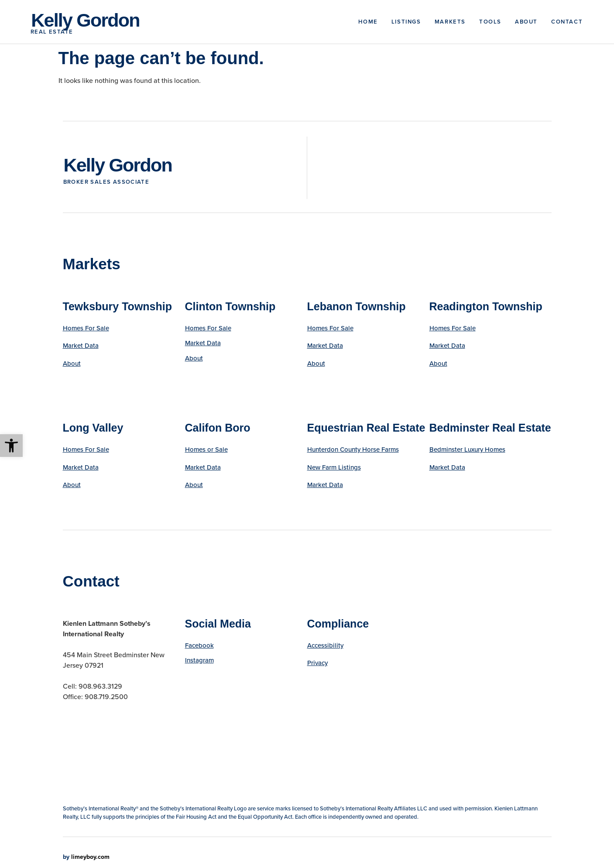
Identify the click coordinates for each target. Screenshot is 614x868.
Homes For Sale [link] (86, 328)
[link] (11, 446)
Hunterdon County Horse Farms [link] (353, 449)
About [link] (526, 22)
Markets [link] (450, 22)
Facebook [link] (199, 645)
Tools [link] (490, 22)
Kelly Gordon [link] (85, 20)
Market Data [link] (81, 346)
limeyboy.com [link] (90, 857)
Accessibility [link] (325, 645)
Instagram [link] (199, 660)
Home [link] (368, 22)
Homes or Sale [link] (206, 449)
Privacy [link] (317, 663)
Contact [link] (567, 22)
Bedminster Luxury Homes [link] (467, 449)
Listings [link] (406, 22)
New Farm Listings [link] (334, 467)
